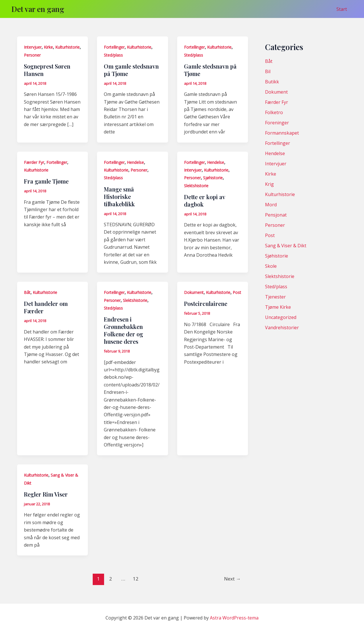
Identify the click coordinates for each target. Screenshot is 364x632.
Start (343, 9)
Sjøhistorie (213, 178)
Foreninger (277, 123)
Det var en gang (38, 9)
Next (232, 579)
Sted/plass (113, 55)
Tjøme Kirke (278, 307)
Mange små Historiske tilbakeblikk (119, 196)
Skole (271, 266)
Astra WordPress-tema (234, 618)
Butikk (272, 82)
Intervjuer (33, 47)
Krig (269, 184)
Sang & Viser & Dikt (286, 246)
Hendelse (135, 162)
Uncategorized (281, 317)
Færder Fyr (34, 162)
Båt (27, 292)
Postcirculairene (206, 303)
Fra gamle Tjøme (46, 181)
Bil (268, 71)
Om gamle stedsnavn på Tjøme (131, 70)
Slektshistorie (196, 186)
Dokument (194, 292)
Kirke (48, 47)
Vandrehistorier (282, 328)
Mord (271, 205)
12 (136, 579)
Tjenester (275, 297)
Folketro (274, 112)
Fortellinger (114, 47)
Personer (32, 55)
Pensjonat (276, 215)
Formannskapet (282, 133)
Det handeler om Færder (46, 307)
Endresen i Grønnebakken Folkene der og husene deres (123, 330)
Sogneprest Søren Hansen (47, 70)
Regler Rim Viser (46, 494)
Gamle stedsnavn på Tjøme (210, 70)
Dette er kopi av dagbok (204, 200)
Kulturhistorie (67, 47)
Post (237, 292)
